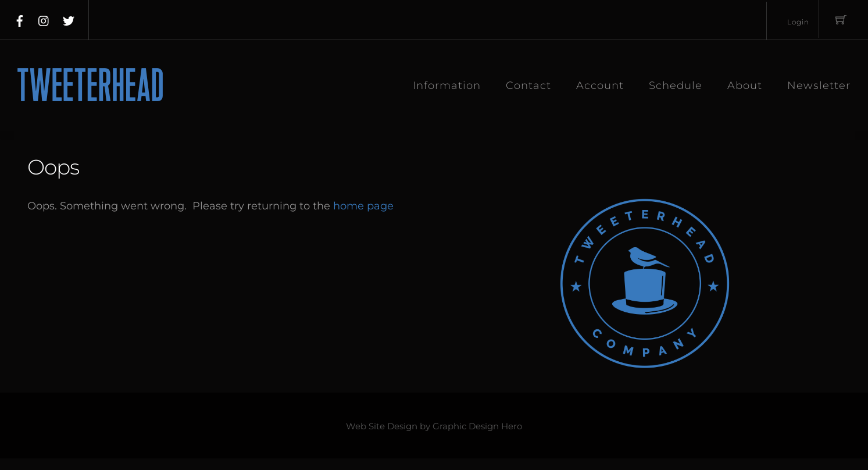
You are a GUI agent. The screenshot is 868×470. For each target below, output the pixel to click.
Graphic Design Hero (477, 426)
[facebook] (20, 19)
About (745, 86)
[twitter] (69, 19)
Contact (528, 86)
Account (600, 86)
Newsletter (819, 86)
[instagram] (44, 19)
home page (363, 206)
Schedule (676, 86)
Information (447, 86)
